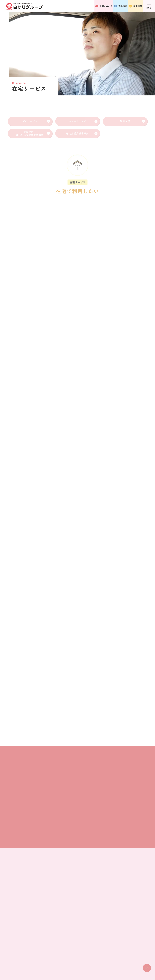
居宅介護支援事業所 (82, 133)
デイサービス (36, 121)
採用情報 (135, 6)
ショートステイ (83, 121)
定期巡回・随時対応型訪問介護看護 (33, 133)
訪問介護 (133, 121)
